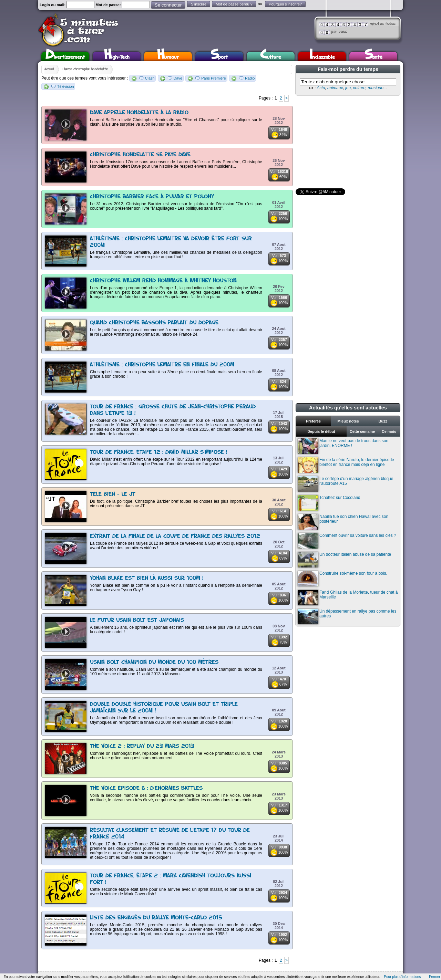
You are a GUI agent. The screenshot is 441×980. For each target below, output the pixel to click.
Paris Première (213, 78)
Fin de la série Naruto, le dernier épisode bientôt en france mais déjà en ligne (346, 465)
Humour (168, 56)
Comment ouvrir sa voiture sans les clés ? (347, 541)
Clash (150, 78)
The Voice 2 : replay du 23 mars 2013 (142, 746)
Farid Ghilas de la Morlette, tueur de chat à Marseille (348, 598)
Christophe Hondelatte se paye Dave (140, 155)
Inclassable (322, 56)
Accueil (49, 69)
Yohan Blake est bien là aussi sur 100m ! (147, 578)
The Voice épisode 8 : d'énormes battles (146, 788)
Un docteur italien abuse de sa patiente (344, 560)
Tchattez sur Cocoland (329, 503)
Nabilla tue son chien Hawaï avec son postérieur (343, 522)
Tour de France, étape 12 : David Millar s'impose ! (159, 452)
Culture (271, 56)
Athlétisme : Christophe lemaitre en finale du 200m (162, 365)
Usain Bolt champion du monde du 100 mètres (154, 662)
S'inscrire (199, 4)
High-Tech (117, 56)
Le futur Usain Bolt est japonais (137, 620)
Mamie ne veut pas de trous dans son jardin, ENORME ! (343, 446)
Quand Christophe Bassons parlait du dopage (154, 323)
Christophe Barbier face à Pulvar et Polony (152, 197)
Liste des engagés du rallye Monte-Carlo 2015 (156, 918)
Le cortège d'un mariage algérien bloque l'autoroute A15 (345, 484)
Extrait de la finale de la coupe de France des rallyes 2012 (175, 536)
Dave (178, 78)
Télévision (66, 86)
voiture (359, 88)
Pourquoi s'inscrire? (285, 4)
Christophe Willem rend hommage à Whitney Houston (163, 281)
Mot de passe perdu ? (234, 4)
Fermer (434, 977)
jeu (348, 88)
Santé (373, 56)
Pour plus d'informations (402, 977)
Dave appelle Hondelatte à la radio (139, 113)
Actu (321, 88)
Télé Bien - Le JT (113, 494)
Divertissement (65, 56)
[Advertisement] (347, 142)
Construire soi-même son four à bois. (342, 579)
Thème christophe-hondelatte (85, 69)
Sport (219, 56)
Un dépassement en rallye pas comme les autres (347, 617)
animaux (335, 88)
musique (375, 88)
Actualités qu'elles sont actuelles (348, 408)
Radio (250, 78)
